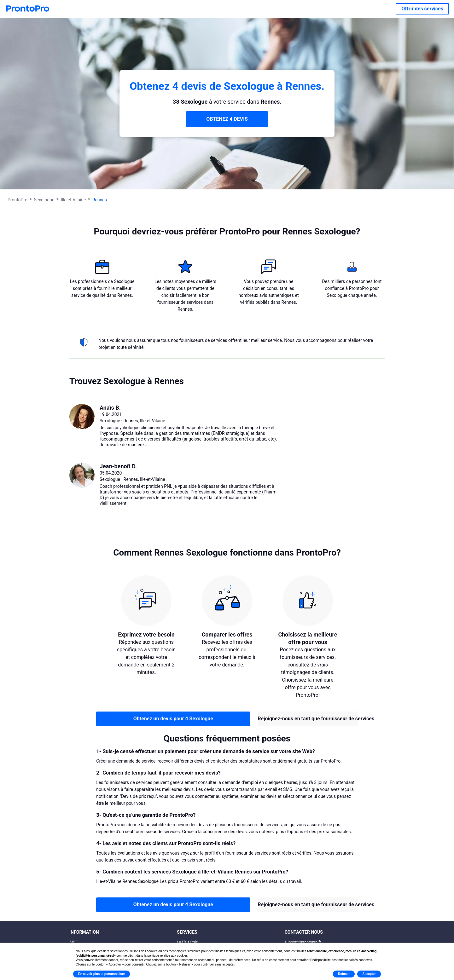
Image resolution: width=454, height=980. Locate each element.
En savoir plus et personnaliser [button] (102, 974)
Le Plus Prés (187, 942)
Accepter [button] (369, 974)
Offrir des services (422, 9)
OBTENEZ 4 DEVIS (227, 119)
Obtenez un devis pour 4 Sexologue (173, 719)
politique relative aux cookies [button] (167, 956)
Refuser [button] (344, 974)
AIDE (73, 942)
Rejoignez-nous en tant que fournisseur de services (308, 719)
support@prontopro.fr (303, 942)
